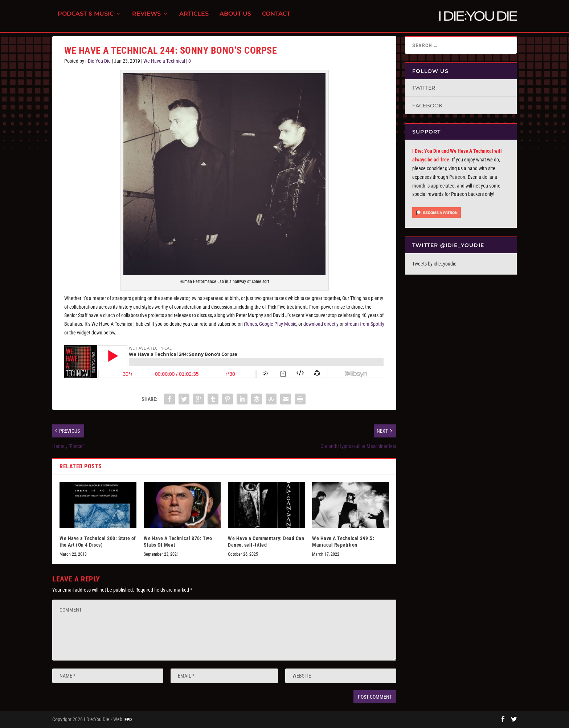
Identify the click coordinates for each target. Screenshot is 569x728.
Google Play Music (278, 324)
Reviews (146, 18)
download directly (321, 324)
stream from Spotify (365, 324)
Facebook (427, 106)
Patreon (457, 177)
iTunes (250, 324)
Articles (194, 18)
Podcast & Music (86, 18)
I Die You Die (98, 61)
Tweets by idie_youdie (434, 264)
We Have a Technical (164, 61)
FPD (128, 719)
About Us (235, 18)
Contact (276, 18)
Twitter (424, 88)
